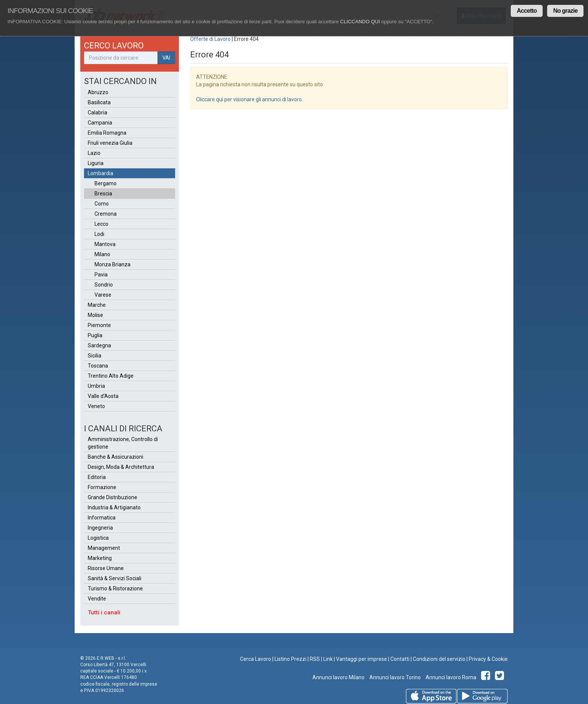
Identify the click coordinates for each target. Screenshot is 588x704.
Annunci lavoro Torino (394, 677)
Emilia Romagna (107, 133)
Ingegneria (100, 528)
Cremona (106, 214)
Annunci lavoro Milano (338, 677)
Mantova (105, 244)
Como (102, 204)
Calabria (97, 113)
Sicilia (94, 356)
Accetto (527, 11)
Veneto (96, 406)
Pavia (101, 275)
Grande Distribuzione (112, 497)
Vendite (97, 599)
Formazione (102, 487)
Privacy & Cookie (488, 659)
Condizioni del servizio (439, 659)
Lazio (94, 153)
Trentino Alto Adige (111, 376)
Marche (97, 305)
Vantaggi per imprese (361, 659)
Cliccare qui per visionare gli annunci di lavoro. (250, 99)
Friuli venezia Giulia (110, 143)
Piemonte (99, 325)
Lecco (101, 224)
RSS (315, 659)
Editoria (97, 477)
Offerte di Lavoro (210, 39)
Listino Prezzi (290, 659)
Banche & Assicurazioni (115, 457)
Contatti (400, 659)
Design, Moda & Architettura (121, 467)
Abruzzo (98, 92)
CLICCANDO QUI (360, 22)
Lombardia (100, 173)
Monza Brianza (112, 264)
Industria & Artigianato (114, 507)
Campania (100, 123)
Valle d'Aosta (103, 396)
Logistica (98, 538)
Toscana (98, 366)
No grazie (565, 11)
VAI (166, 58)
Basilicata (99, 102)
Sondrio (104, 285)
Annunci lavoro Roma (450, 677)
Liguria (96, 163)
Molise (95, 315)
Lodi (99, 234)
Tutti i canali (104, 612)
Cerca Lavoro (256, 659)
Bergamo (106, 183)
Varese (103, 295)
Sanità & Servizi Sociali (115, 578)
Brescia (103, 194)
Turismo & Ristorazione (115, 588)
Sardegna (99, 345)
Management (104, 548)
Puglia (95, 335)
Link (328, 659)
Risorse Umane (106, 568)
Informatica (102, 518)
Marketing (100, 558)
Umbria (96, 386)
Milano (102, 254)
